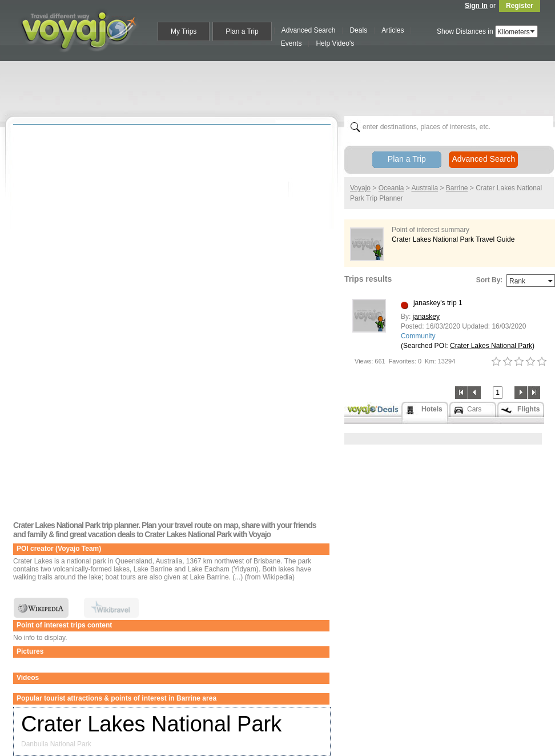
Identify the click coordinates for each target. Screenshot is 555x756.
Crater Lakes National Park (151, 724)
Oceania (391, 188)
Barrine (457, 188)
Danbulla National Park (56, 744)
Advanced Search (483, 159)
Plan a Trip (407, 159)
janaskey (426, 317)
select (533, 31)
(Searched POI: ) (468, 346)
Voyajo (360, 188)
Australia (425, 188)
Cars (474, 409)
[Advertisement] (282, 86)
